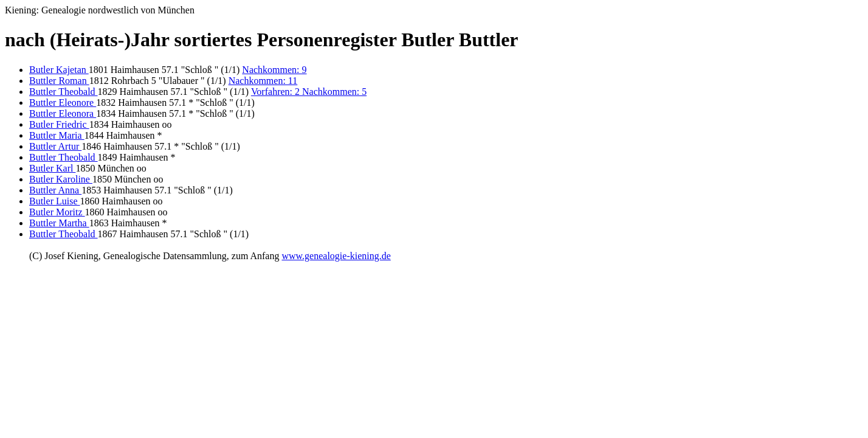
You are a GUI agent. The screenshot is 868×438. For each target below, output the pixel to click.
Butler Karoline (61, 179)
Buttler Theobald (64, 92)
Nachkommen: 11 (263, 81)
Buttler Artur (55, 146)
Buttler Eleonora (63, 113)
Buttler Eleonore (63, 103)
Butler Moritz (57, 212)
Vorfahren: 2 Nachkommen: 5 (309, 92)
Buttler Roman (59, 81)
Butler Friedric (59, 124)
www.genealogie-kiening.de (336, 256)
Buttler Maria (57, 135)
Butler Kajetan (59, 70)
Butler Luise (55, 201)
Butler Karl (52, 168)
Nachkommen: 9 (274, 70)
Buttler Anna (55, 190)
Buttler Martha (59, 223)
